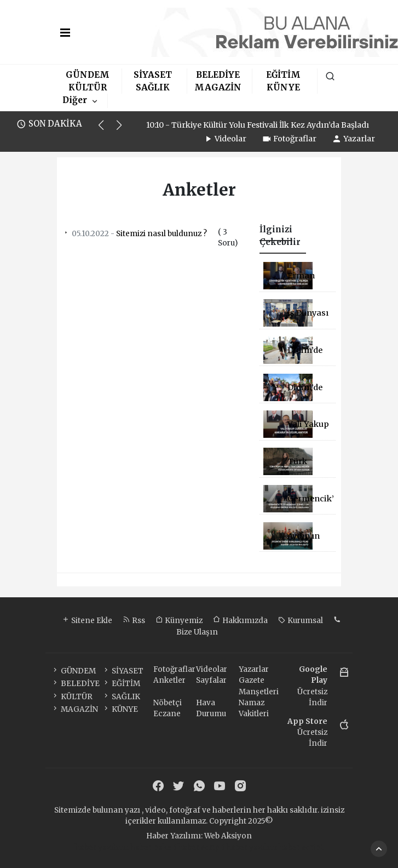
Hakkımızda (240, 621)
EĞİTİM (283, 75)
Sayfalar (211, 680)
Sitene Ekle (87, 621)
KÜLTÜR (88, 87)
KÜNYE (283, 87)
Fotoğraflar (289, 139)
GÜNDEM (88, 75)
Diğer (75, 100)
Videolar (225, 139)
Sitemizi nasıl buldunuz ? (135, 234)
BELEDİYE (218, 75)
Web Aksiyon (228, 836)
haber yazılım (252, 847)
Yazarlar (353, 139)
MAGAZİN (218, 87)
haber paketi (153, 847)
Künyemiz (179, 621)
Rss (134, 621)
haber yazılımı (102, 847)
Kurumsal (301, 621)
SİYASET (153, 75)
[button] (106, 130)
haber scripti (201, 847)
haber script (301, 847)
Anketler (169, 680)
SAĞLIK (153, 87)
